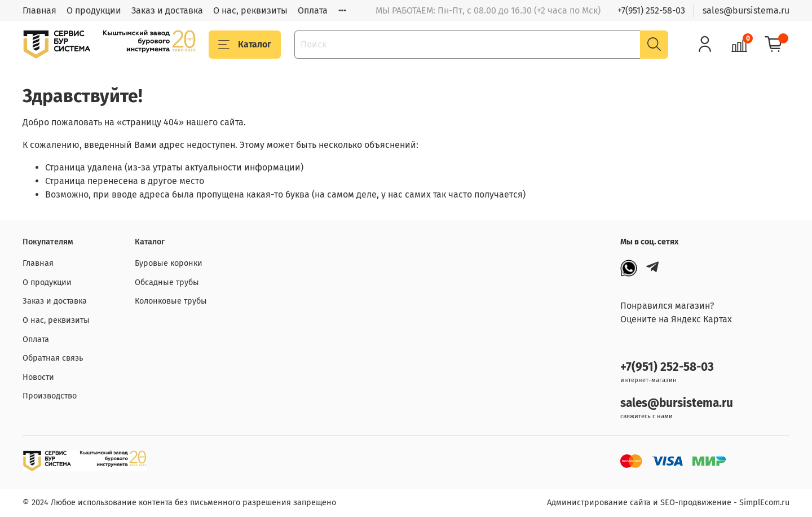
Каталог (245, 45)
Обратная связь (53, 358)
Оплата (313, 10)
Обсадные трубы (167, 282)
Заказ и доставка (167, 10)
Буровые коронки (169, 263)
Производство (50, 396)
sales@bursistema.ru (746, 10)
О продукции (94, 10)
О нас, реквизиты (250, 10)
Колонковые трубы (171, 301)
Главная (39, 10)
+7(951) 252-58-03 (651, 10)
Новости (38, 377)
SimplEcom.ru (764, 503)
